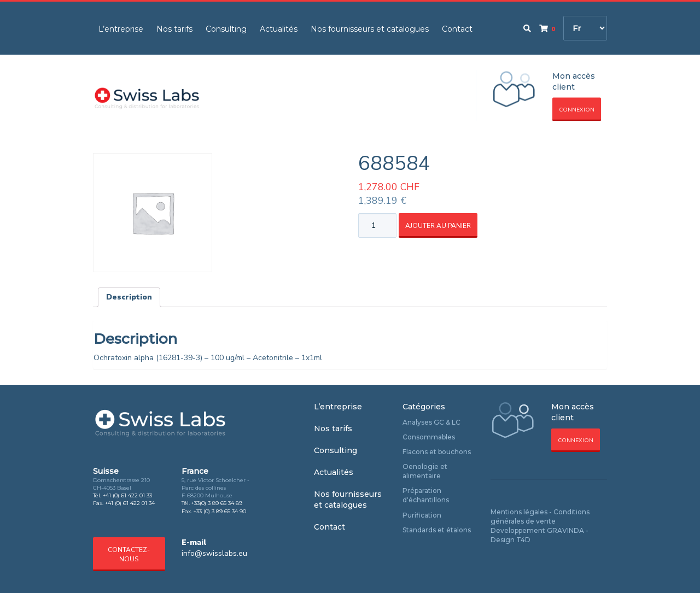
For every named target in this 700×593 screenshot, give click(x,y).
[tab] (129, 297)
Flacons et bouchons (437, 452)
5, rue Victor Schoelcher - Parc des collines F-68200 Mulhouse (215, 488)
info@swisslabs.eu (214, 553)
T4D (523, 540)
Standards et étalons (437, 530)
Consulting (226, 29)
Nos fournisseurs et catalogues (370, 29)
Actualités (279, 29)
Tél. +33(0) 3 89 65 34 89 (212, 503)
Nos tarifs (174, 29)
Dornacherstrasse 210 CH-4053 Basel (121, 484)
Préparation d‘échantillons (426, 495)
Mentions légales (519, 512)
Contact (457, 29)
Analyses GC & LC (431, 422)
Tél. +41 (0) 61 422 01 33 (122, 495)
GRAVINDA (565, 530)
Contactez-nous (129, 554)
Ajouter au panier (438, 226)
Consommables (429, 437)
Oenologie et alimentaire (425, 471)
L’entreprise (121, 29)
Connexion (577, 110)
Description (129, 297)
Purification (422, 515)
